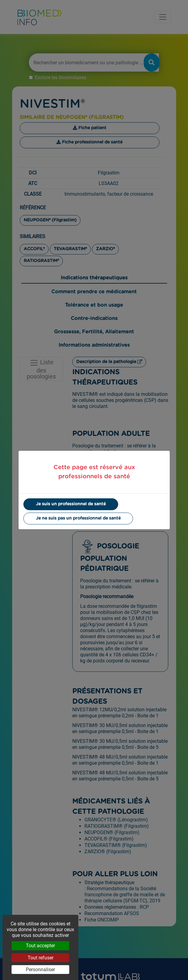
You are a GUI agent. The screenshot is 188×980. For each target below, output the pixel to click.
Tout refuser (41, 958)
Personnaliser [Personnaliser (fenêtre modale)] (40, 970)
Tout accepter (40, 946)
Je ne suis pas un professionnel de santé (78, 518)
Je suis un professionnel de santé (71, 504)
